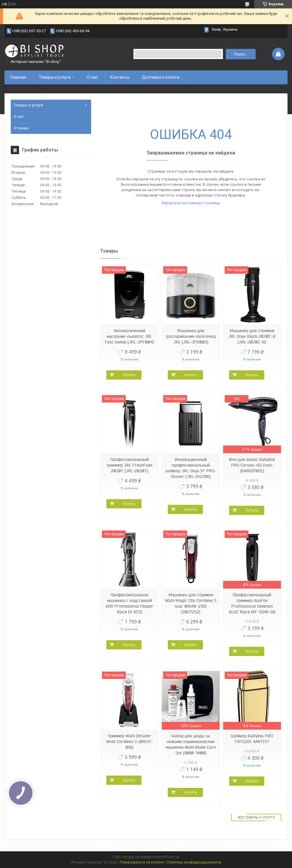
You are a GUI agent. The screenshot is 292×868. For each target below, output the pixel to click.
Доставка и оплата (161, 77)
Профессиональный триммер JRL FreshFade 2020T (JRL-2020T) (129, 465)
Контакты (120, 77)
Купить (129, 375)
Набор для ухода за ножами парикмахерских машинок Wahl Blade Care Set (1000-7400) (191, 744)
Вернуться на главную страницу (191, 203)
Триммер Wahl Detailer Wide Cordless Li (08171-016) (129, 742)
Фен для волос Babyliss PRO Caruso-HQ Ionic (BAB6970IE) (252, 465)
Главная (18, 77)
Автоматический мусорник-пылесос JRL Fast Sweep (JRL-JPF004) (129, 336)
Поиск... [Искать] (241, 54)
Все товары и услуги (256, 817)
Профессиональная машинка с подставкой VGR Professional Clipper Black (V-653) (129, 603)
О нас (92, 77)
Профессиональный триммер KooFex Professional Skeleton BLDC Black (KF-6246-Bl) (252, 603)
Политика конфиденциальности (194, 862)
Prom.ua (173, 857)
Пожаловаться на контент (142, 862)
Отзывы (21, 128)
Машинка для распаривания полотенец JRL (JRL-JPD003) (191, 336)
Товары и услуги (55, 77)
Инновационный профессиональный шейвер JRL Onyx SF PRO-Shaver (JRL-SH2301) (191, 468)
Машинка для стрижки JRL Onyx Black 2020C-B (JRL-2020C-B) (252, 336)
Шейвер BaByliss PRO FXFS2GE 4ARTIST (252, 739)
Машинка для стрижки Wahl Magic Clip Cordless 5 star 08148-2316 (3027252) (191, 603)
